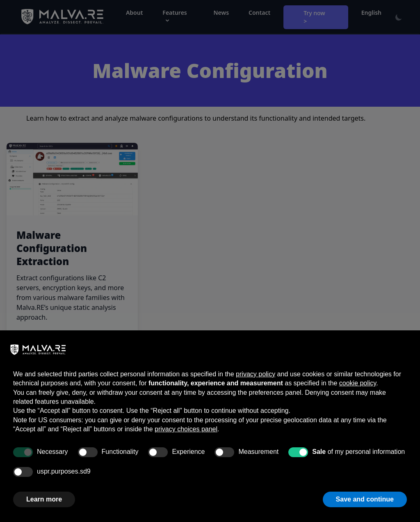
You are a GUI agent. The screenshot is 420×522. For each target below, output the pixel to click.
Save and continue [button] (365, 499)
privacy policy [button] (256, 374)
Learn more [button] (44, 499)
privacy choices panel (186, 429)
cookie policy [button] (358, 383)
